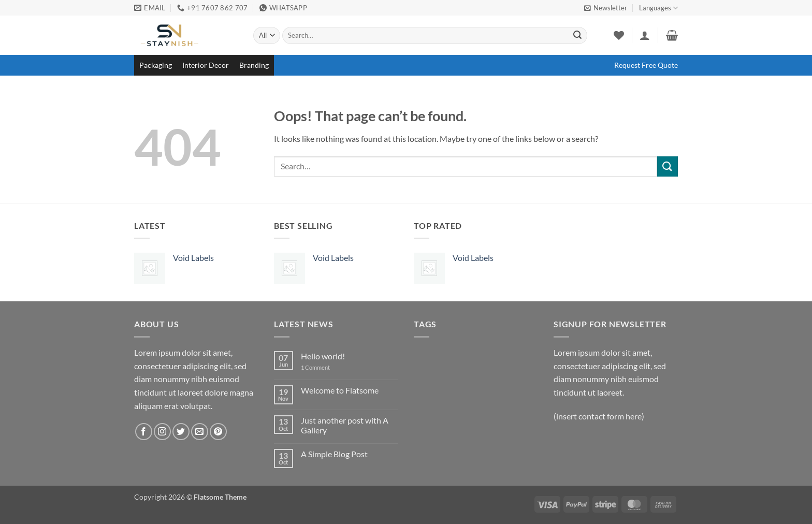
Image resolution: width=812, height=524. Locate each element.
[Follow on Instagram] (162, 432)
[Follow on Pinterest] (218, 432)
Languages (658, 8)
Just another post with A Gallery (345, 425)
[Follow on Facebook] (144, 432)
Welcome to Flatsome (340, 390)
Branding (254, 65)
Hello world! (323, 356)
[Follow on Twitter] (181, 432)
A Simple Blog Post (334, 454)
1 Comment (323, 367)
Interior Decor (206, 65)
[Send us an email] (200, 432)
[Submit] (577, 36)
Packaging (156, 65)
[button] (606, 8)
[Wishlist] (619, 35)
